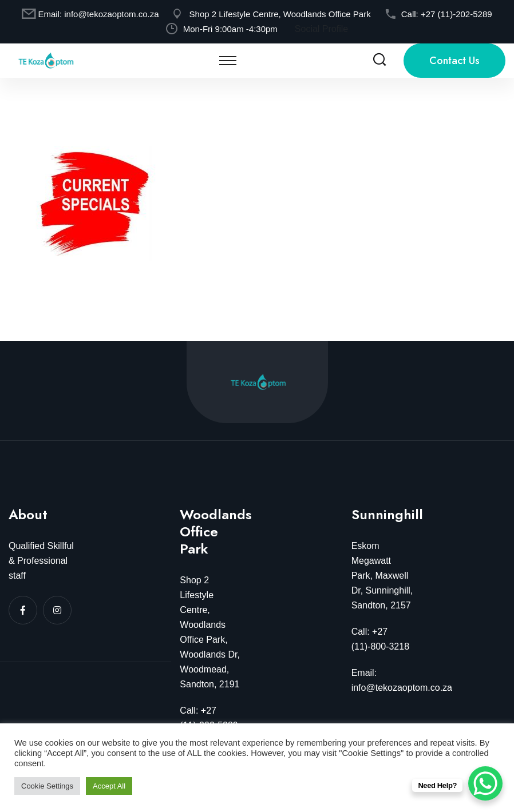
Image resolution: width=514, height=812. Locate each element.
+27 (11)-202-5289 (456, 14)
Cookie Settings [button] (47, 786)
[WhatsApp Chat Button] (485, 783)
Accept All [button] (109, 786)
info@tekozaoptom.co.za (111, 14)
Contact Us (454, 61)
